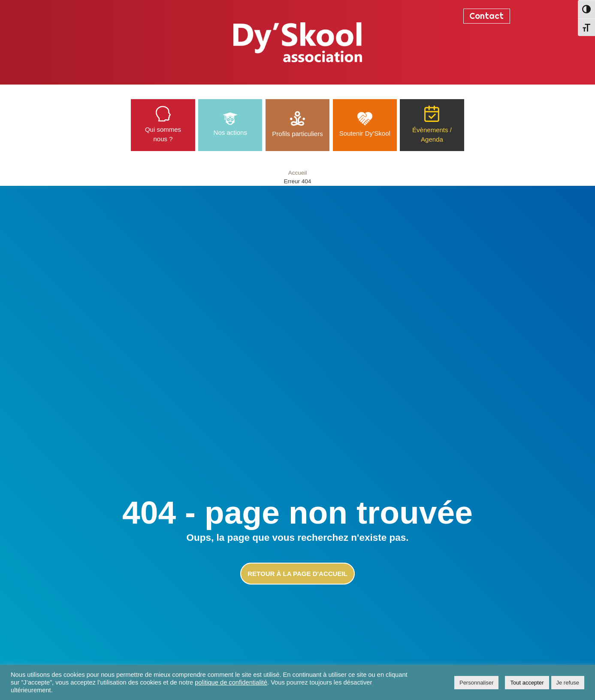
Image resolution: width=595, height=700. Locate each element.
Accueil (298, 173)
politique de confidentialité (231, 682)
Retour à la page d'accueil (297, 574)
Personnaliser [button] (477, 683)
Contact (486, 16)
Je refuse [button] (568, 683)
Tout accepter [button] (527, 683)
